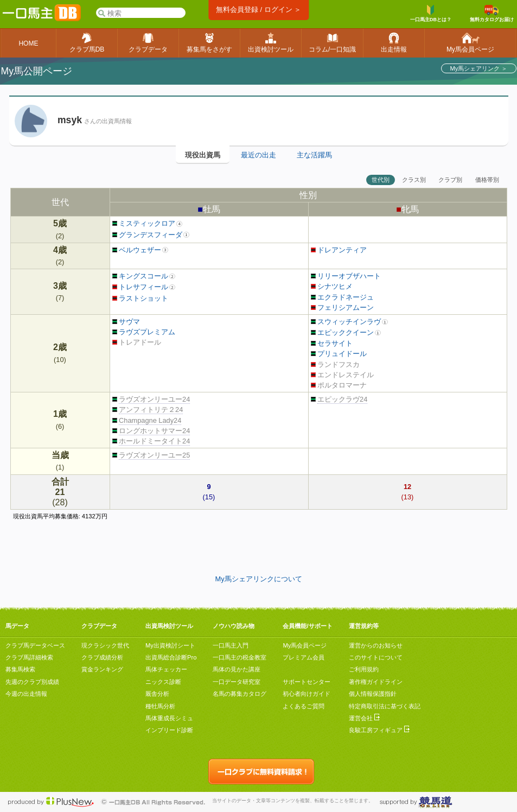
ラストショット (141, 298)
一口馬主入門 (231, 645)
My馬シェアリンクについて (258, 579)
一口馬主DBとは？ (431, 14)
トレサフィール (141, 287)
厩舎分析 (157, 694)
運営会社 (364, 718)
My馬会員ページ (305, 645)
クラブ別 (450, 180)
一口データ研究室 (237, 682)
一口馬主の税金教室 (240, 657)
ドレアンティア (339, 250)
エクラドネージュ (343, 297)
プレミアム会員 (304, 657)
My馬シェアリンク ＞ (478, 68)
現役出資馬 (203, 155)
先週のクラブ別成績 (32, 682)
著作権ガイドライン (376, 682)
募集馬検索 (20, 669)
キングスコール (141, 276)
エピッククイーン (343, 332)
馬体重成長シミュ (169, 718)
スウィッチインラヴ (346, 322)
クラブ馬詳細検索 (29, 657)
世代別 (381, 180)
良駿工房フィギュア (379, 730)
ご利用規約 (364, 669)
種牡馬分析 (160, 706)
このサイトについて (376, 657)
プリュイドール (339, 354)
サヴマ (126, 322)
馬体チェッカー (166, 669)
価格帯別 (487, 180)
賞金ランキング (102, 669)
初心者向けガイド (307, 694)
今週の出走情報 (26, 694)
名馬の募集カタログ (240, 694)
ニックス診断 (163, 682)
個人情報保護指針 (373, 694)
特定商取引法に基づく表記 (385, 706)
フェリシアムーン (343, 307)
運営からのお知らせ (376, 645)
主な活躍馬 (314, 155)
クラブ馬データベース (35, 645)
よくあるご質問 (304, 706)
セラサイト (332, 343)
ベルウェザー (137, 250)
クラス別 (414, 180)
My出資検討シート (170, 645)
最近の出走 (258, 155)
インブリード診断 (169, 730)
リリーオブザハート (346, 276)
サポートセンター (307, 682)
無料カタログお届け (492, 14)
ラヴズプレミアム (144, 332)
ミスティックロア (144, 223)
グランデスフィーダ (148, 235)
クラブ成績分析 (102, 657)
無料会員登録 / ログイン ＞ (258, 9)
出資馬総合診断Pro (171, 657)
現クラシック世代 (105, 645)
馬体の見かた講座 (237, 669)
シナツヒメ (332, 286)
